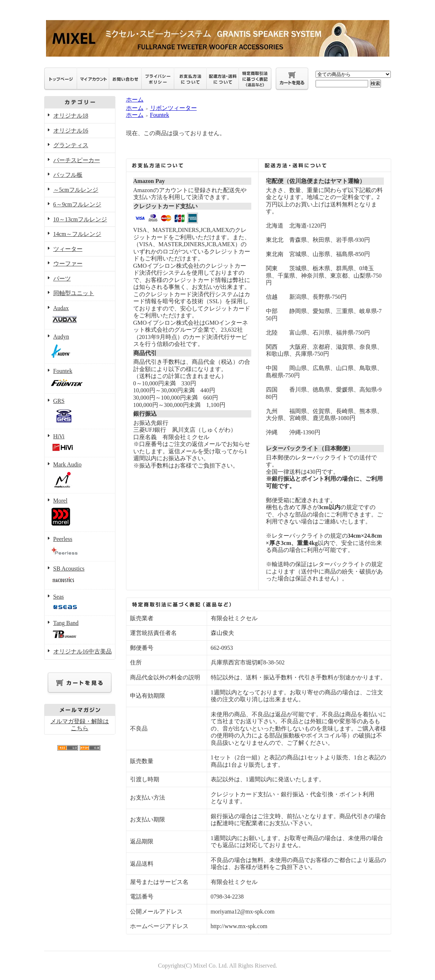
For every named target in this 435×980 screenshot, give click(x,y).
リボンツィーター (173, 108)
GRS (80, 411)
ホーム (135, 100)
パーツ (62, 279)
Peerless (80, 547)
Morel (80, 513)
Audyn (80, 347)
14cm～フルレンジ (77, 234)
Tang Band (80, 630)
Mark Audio (80, 475)
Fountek (80, 379)
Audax (80, 315)
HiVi (80, 443)
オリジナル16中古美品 (83, 651)
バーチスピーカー (77, 160)
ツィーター (68, 249)
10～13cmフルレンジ (80, 219)
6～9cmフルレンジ (77, 204)
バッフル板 (68, 175)
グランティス (71, 145)
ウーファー (68, 264)
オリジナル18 (71, 116)
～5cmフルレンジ (76, 190)
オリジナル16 (71, 131)
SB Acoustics (80, 576)
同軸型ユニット (74, 293)
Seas (80, 603)
